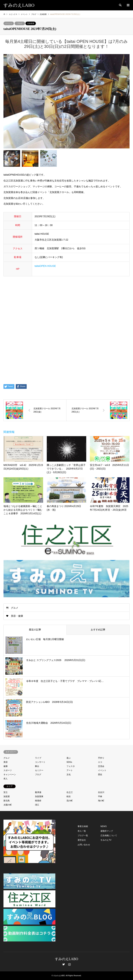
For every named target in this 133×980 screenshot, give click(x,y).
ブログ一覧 (83, 836)
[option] (66, 101)
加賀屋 (7, 796)
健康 (6, 766)
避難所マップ (107, 831)
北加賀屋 (31, 23)
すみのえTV (106, 840)
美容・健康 (17, 616)
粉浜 (69, 796)
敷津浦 (38, 792)
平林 (100, 796)
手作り (101, 758)
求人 (6, 779)
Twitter (64, 964)
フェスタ (71, 766)
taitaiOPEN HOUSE (45, 266)
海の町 (101, 801)
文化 (69, 775)
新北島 (7, 801)
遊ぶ (69, 758)
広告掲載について (109, 836)
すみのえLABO (66, 959)
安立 (6, 792)
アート (70, 770)
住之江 (70, 792)
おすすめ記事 (98, 630)
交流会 (101, 766)
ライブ (38, 758)
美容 (6, 762)
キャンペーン (10, 775)
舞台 (37, 766)
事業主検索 (83, 826)
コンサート (40, 762)
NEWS (104, 826)
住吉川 (101, 792)
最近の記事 (35, 630)
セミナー (39, 770)
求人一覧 (82, 831)
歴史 (100, 775)
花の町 (70, 801)
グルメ (15, 608)
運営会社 (82, 840)
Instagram (69, 964)
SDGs (69, 762)
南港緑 (38, 801)
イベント (9, 23)
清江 (37, 805)
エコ (100, 762)
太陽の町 (8, 805)
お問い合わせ (84, 845)
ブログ (20, 23)
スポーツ (8, 770)
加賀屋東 (39, 796)
